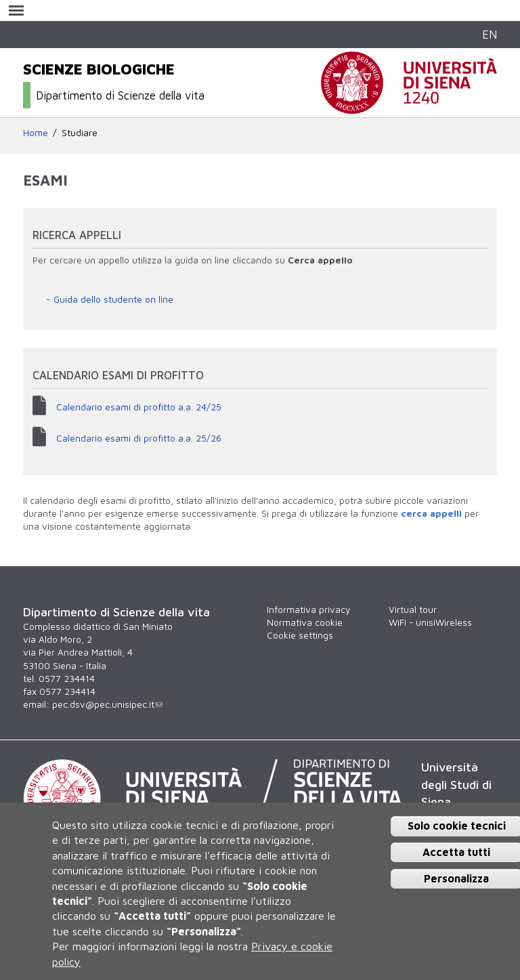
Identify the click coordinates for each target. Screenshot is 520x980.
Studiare (80, 133)
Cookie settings (300, 635)
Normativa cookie (305, 622)
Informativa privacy (308, 610)
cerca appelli (431, 513)
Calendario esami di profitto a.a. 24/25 (139, 407)
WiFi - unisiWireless (430, 622)
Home (36, 133)
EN (490, 34)
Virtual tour (413, 610)
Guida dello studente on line (113, 299)
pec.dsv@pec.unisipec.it (107, 704)
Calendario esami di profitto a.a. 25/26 (139, 438)
